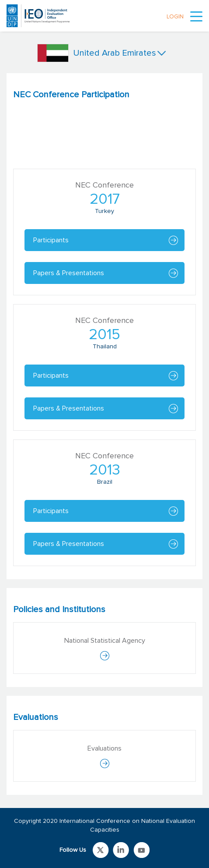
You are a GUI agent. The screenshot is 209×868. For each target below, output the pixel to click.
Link (101, 850)
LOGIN (175, 17)
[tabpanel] (104, 326)
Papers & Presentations (69, 273)
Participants (51, 240)
